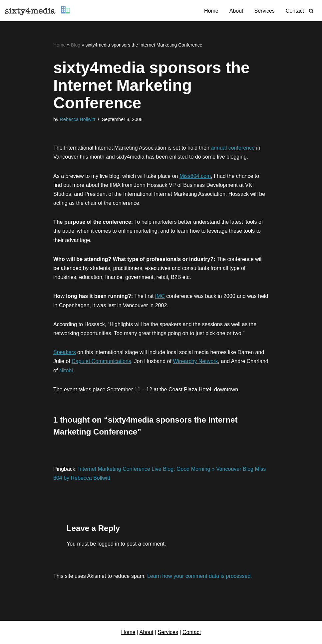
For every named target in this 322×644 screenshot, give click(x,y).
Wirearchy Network (195, 361)
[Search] (311, 11)
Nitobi (66, 371)
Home (211, 11)
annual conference (233, 148)
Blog (76, 45)
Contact (295, 11)
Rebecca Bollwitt (77, 119)
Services (265, 11)
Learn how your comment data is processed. (200, 576)
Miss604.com (195, 176)
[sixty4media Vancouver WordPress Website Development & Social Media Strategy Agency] (37, 11)
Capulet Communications (101, 361)
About (236, 11)
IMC (160, 296)
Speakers (65, 352)
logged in (108, 544)
